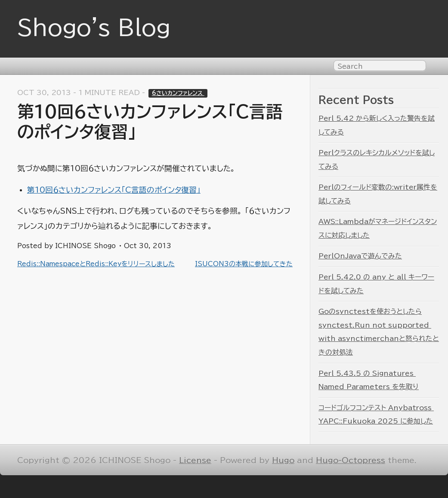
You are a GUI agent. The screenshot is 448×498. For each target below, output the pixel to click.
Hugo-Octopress (351, 460)
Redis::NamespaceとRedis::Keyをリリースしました (96, 264)
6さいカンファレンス (178, 93)
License (195, 460)
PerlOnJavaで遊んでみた (360, 256)
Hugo (283, 460)
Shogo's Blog (94, 28)
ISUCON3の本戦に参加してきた (244, 264)
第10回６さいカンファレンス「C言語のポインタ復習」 (114, 190)
